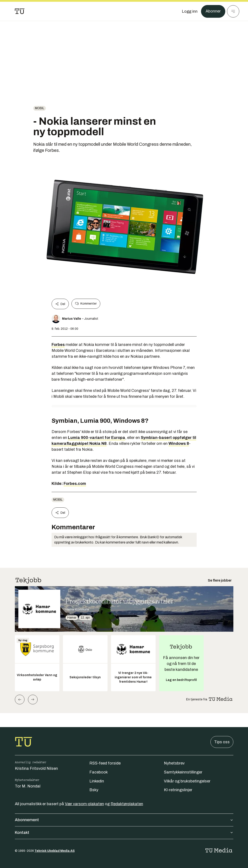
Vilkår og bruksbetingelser (187, 781)
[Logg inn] (190, 11)
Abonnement (124, 820)
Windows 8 (179, 444)
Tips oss (222, 742)
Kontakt (124, 833)
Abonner (213, 11)
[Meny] (233, 11)
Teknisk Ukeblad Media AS (55, 851)
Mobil (40, 108)
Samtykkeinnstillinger (183, 772)
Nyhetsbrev (174, 763)
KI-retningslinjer (178, 790)
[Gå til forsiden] (20, 11)
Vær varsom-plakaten (84, 804)
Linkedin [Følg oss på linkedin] (97, 781)
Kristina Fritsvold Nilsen (36, 768)
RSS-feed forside (105, 763)
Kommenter (86, 304)
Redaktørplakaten (127, 804)
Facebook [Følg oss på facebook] (99, 772)
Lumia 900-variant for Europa (97, 438)
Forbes (58, 345)
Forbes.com (75, 484)
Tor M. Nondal (28, 786)
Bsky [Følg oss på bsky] (94, 790)
